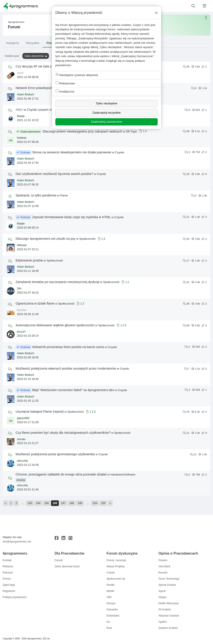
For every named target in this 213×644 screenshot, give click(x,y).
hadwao (22, 138)
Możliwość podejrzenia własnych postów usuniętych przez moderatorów (66, 368)
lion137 (21, 332)
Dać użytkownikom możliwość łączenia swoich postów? (54, 174)
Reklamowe (65, 83)
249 (80, 503)
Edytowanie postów (29, 260)
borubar (22, 310)
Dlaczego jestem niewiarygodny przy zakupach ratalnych (82, 131)
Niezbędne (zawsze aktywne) (77, 75)
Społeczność (88, 239)
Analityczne (65, 91)
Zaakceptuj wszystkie (106, 113)
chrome (21, 480)
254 (95, 503)
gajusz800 (23, 418)
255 (103, 503)
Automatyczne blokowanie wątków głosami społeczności (55, 325)
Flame (64, 195)
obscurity (22, 461)
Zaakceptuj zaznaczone (107, 122)
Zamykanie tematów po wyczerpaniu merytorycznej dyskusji (58, 282)
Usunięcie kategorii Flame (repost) (40, 412)
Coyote (120, 152)
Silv (19, 288)
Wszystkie (33, 43)
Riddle (21, 116)
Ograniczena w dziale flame (35, 303)
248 (72, 503)
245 (47, 503)
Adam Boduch (26, 94)
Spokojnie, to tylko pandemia (36, 195)
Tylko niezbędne (106, 103)
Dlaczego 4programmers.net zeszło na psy (46, 239)
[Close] (156, 13)
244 (38, 503)
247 (63, 503)
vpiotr (20, 73)
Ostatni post (12, 56)
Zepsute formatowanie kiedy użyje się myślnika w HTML (72, 217)
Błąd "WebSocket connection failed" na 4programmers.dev (73, 390)
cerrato (21, 439)
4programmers (16, 22)
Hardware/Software (123, 474)
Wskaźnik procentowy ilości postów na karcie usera (68, 347)
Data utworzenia (34, 56)
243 (30, 503)
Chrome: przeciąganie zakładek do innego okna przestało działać (61, 474)
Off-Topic (131, 132)
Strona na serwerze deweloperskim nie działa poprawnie (72, 152)
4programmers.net (81, 25)
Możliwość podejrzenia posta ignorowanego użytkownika (55, 454)
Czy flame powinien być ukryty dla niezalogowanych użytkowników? (63, 433)
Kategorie (13, 43)
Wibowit (22, 245)
